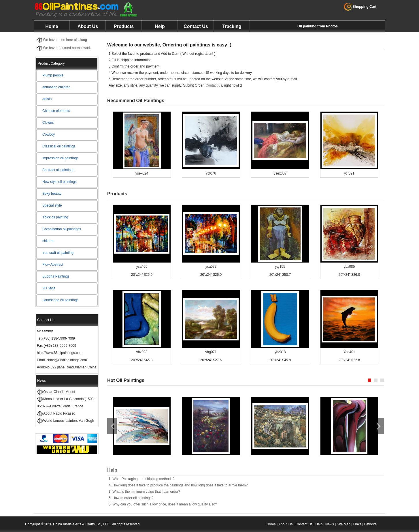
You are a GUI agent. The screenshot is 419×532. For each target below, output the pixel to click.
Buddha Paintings (56, 276)
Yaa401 (349, 352)
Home (52, 26)
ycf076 (211, 173)
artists (47, 99)
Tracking (232, 26)
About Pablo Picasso (59, 413)
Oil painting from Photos (318, 26)
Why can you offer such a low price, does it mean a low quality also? (165, 504)
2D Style (49, 288)
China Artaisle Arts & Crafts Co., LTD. (82, 524)
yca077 (211, 267)
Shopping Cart (360, 7)
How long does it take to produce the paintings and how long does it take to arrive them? (180, 485)
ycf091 (349, 173)
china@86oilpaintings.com (67, 360)
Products (124, 26)
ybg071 (211, 352)
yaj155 (280, 267)
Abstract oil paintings (58, 170)
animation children (56, 87)
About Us (88, 26)
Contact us (214, 85)
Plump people (53, 75)
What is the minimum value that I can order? (146, 492)
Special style (52, 205)
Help (160, 26)
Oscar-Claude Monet (59, 392)
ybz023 (142, 352)
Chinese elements (56, 111)
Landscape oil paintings (60, 300)
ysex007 (280, 173)
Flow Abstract (53, 265)
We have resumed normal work (67, 48)
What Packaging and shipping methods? (143, 479)
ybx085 (349, 267)
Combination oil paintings (62, 229)
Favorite (370, 524)
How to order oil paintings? (133, 498)
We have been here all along (65, 40)
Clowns (48, 123)
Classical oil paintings (59, 146)
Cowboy (49, 134)
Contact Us (196, 26)
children (48, 241)
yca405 (142, 267)
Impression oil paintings (60, 158)
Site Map (344, 524)
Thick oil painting (55, 217)
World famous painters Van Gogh (69, 421)
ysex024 (142, 173)
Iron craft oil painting (58, 253)
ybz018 (280, 352)
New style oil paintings (60, 182)
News (330, 524)
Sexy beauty (52, 194)
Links (357, 524)
